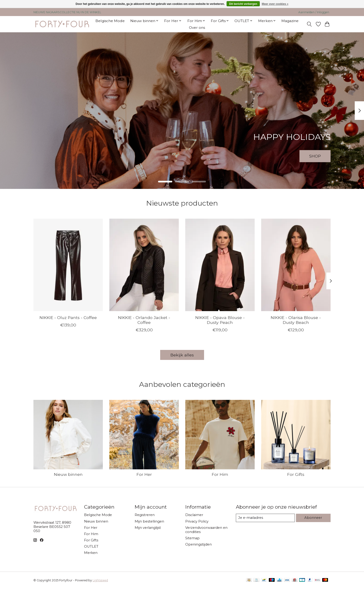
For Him (220, 474)
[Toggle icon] (309, 24)
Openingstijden (198, 544)
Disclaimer (194, 515)
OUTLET (91, 546)
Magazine (290, 21)
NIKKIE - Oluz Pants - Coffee (68, 317)
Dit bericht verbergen (243, 4)
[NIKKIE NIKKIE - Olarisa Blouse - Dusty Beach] (296, 265)
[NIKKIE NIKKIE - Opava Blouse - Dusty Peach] (220, 265)
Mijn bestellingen (149, 521)
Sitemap (192, 538)
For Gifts (296, 474)
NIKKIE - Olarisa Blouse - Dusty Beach (296, 320)
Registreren (145, 515)
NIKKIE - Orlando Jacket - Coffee (144, 320)
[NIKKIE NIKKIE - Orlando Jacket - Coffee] (144, 265)
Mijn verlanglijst (148, 528)
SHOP (314, 156)
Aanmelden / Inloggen (314, 12)
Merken (91, 553)
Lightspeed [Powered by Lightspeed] (100, 580)
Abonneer (313, 518)
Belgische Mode (110, 21)
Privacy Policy (197, 521)
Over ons (197, 28)
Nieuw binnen (68, 474)
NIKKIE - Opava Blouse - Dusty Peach (220, 320)
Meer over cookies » (275, 4)
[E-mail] (265, 518)
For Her (144, 474)
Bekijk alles (182, 355)
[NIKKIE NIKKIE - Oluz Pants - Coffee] (68, 265)
